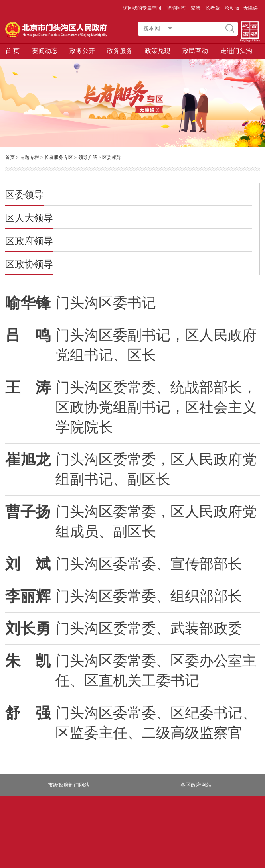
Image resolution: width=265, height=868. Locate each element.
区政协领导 (29, 265)
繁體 (196, 8)
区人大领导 (29, 218)
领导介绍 (88, 157)
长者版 (213, 8)
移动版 (232, 8)
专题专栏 (30, 157)
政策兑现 (158, 51)
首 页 (12, 51)
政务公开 (82, 51)
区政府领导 (29, 242)
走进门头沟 (236, 51)
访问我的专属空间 (143, 8)
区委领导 (24, 195)
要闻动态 (45, 51)
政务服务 (120, 51)
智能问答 (177, 8)
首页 (10, 157)
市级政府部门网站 (69, 785)
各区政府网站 (196, 785)
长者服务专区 (59, 157)
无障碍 (251, 8)
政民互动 (195, 51)
